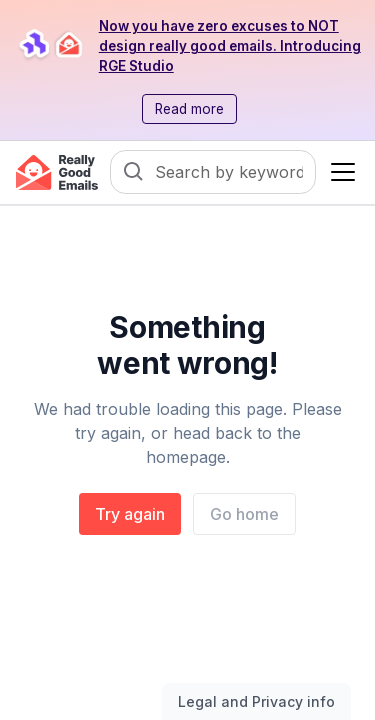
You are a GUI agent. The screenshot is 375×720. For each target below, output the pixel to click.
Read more (189, 109)
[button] (339, 172)
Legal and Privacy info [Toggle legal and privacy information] (256, 701)
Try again (130, 514)
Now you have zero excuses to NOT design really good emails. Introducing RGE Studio (230, 46)
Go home (244, 514)
